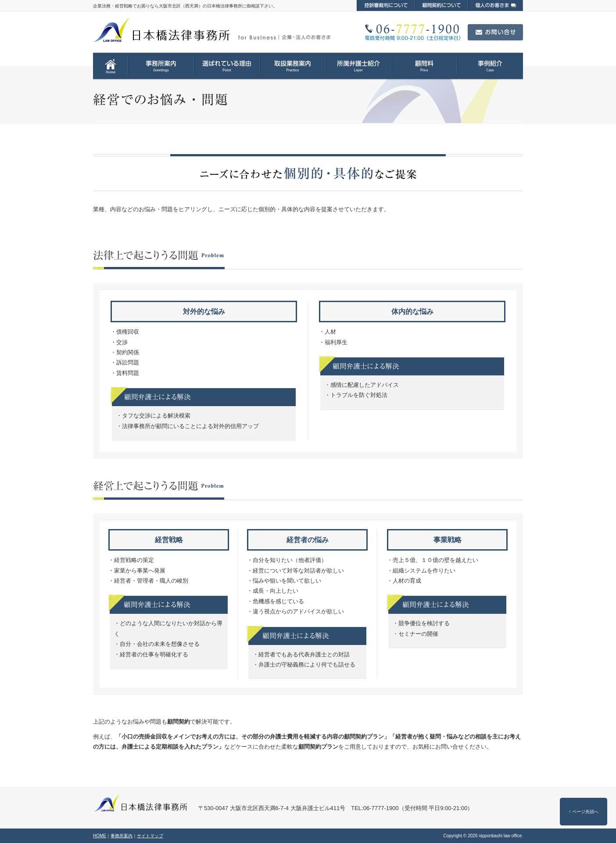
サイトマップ (150, 836)
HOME (100, 836)
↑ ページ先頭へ (584, 812)
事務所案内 (122, 836)
